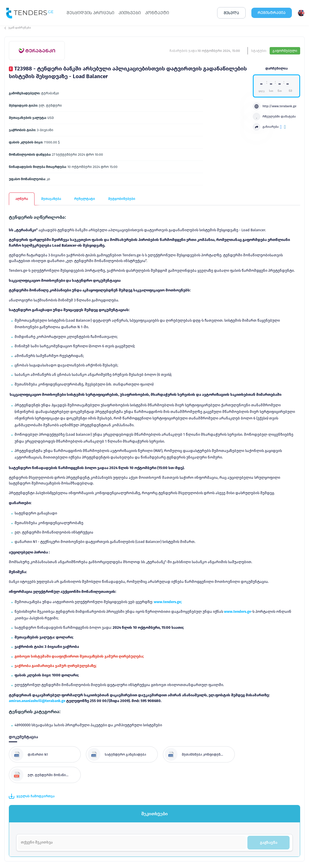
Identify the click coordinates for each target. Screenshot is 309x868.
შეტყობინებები (122, 199)
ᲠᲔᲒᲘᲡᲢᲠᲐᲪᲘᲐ (272, 13)
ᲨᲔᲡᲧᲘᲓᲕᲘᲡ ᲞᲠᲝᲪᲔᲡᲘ (90, 13)
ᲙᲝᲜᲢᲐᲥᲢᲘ (157, 13)
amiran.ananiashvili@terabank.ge (37, 701)
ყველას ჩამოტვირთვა (32, 796)
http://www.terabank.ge (275, 106)
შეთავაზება (51, 199)
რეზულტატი (85, 199)
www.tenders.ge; (168, 602)
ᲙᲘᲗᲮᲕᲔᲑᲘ (130, 13)
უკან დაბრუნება (18, 28)
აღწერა (22, 199)
